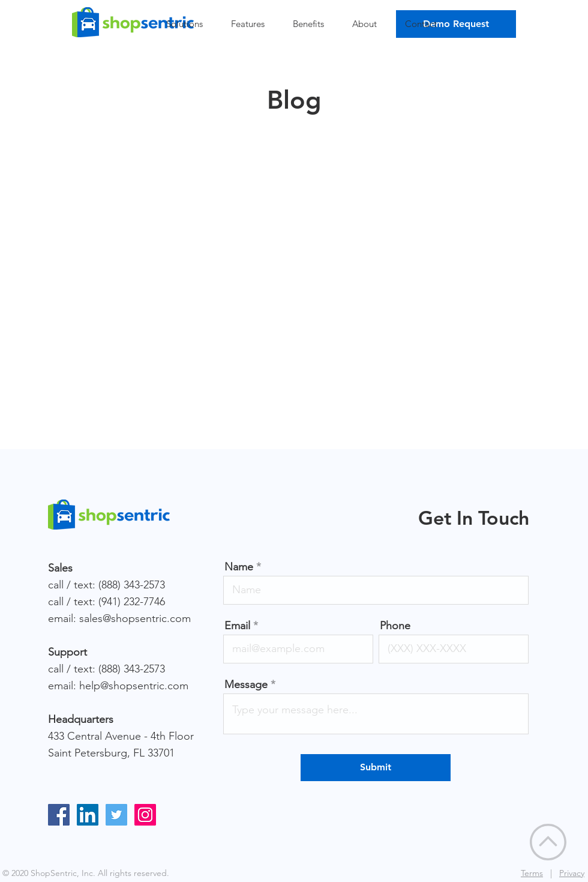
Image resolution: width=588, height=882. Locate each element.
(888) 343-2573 (132, 585)
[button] (190, 24)
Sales (60, 568)
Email (237, 626)
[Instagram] (145, 815)
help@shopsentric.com (134, 686)
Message (246, 684)
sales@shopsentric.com (135, 618)
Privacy (572, 873)
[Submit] (376, 768)
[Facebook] (59, 815)
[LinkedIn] (88, 815)
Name (239, 567)
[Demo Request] (456, 24)
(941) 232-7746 (132, 602)
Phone (395, 626)
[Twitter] (116, 815)
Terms (532, 873)
